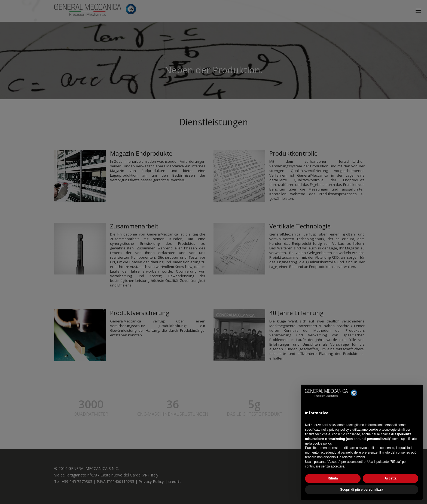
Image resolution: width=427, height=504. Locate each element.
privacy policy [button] (339, 430)
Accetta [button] (390, 478)
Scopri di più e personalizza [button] (362, 490)
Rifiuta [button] (333, 478)
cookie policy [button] (322, 443)
